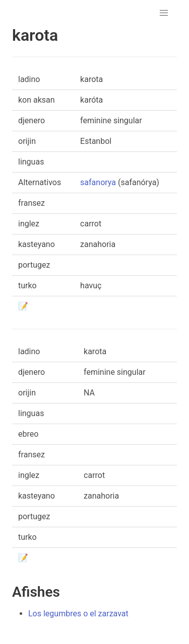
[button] (164, 13)
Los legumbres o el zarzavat (78, 614)
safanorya (98, 182)
